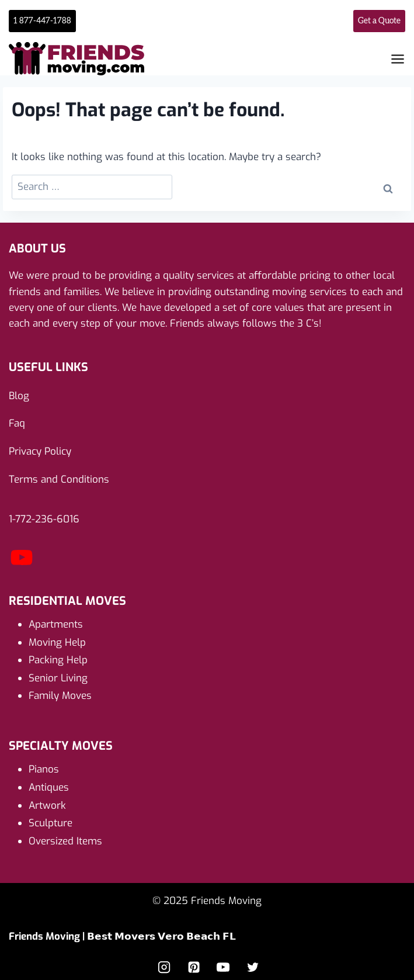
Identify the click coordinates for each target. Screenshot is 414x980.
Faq (17, 423)
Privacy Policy (40, 451)
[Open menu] (398, 59)
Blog (19, 396)
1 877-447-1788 (42, 21)
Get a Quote (379, 21)
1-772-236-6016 (44, 519)
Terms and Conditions (59, 479)
